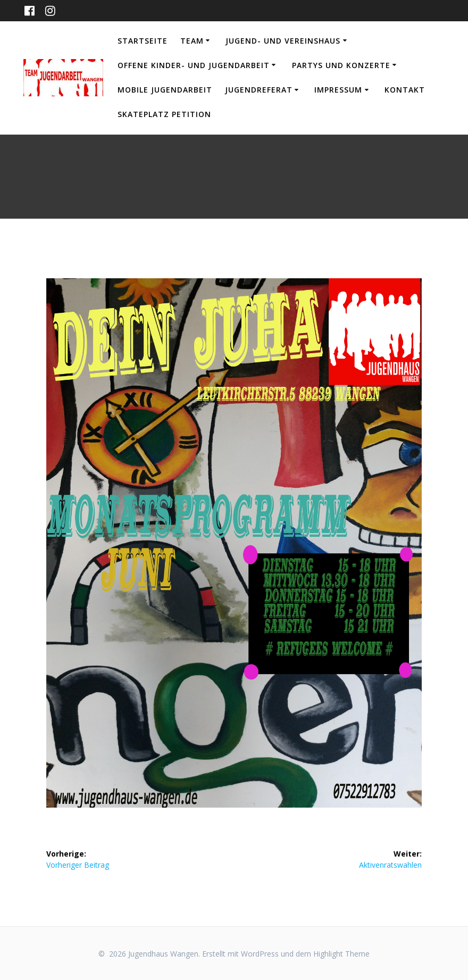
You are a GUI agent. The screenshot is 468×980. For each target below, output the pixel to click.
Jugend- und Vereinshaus (283, 41)
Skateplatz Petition (164, 114)
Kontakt (405, 90)
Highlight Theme (341, 954)
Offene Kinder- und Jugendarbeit (194, 65)
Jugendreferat (259, 90)
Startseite (143, 41)
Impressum (338, 90)
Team (192, 41)
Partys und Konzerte (341, 65)
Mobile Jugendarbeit (165, 90)
